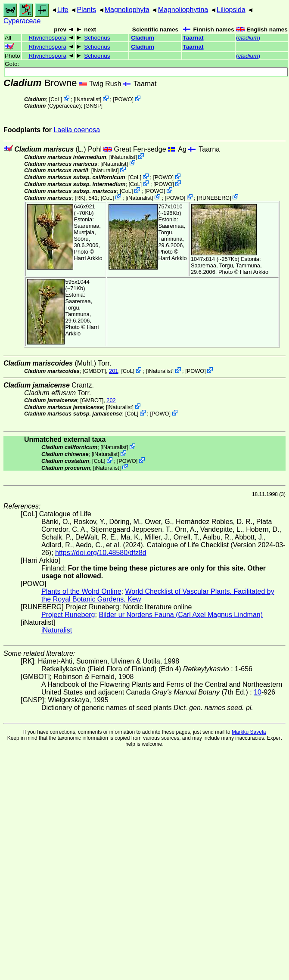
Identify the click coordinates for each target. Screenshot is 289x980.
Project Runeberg (68, 615)
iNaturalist (88, 99)
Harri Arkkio (88, 258)
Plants (86, 10)
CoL (55, 99)
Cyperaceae (22, 21)
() (248, 38)
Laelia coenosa (77, 130)
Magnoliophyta (127, 10)
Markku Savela (249, 732)
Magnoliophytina (183, 10)
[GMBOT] (94, 371)
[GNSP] (93, 106)
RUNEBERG (214, 197)
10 (258, 692)
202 (111, 400)
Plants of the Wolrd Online (81, 591)
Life (63, 10)
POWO (123, 99)
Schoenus (97, 38)
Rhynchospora (47, 38)
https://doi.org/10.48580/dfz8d (101, 553)
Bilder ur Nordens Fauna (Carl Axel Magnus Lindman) (181, 615)
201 (113, 371)
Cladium (143, 38)
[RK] (80, 197)
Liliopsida (231, 10)
